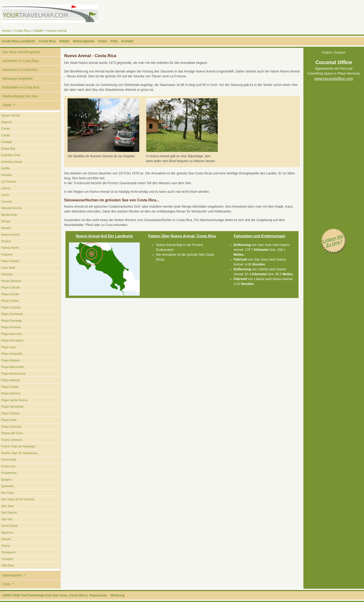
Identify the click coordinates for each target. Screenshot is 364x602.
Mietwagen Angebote (18, 79)
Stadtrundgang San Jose (20, 96)
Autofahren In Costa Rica (20, 61)
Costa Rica (22, 31)
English (327, 52)
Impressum (98, 595)
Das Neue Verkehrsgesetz (21, 52)
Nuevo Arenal (57, 31)
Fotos (103, 41)
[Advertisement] (268, 15)
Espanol (340, 52)
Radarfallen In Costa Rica (21, 87)
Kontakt (127, 41)
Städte (39, 31)
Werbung (117, 595)
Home (6, 31)
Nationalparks (84, 41)
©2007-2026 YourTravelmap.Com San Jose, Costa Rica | (45, 595)
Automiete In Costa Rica (20, 70)
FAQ (114, 41)
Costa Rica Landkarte (18, 41)
